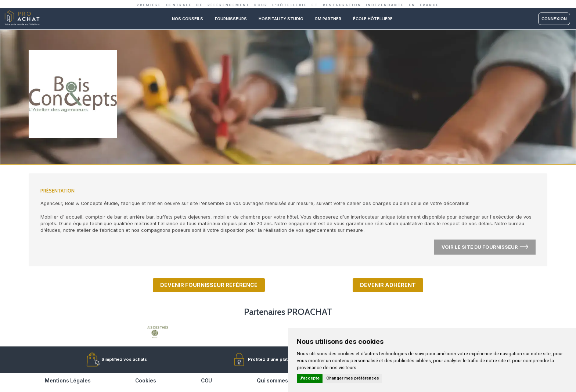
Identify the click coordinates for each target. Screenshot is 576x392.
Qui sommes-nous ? (282, 381)
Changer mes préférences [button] (353, 378)
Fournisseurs (231, 19)
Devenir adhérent (388, 285)
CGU (206, 381)
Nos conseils (188, 19)
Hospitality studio (281, 19)
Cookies (146, 381)
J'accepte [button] (310, 378)
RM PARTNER (328, 19)
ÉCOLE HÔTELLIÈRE (373, 19)
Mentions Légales (68, 381)
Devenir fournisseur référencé (209, 285)
